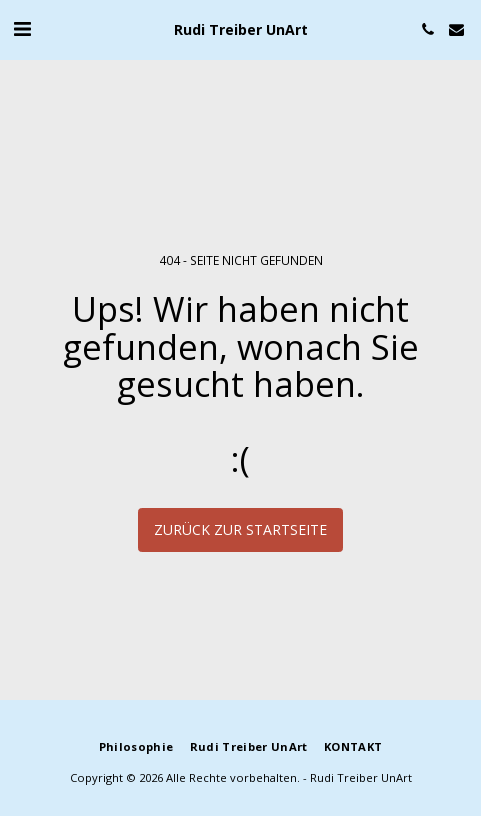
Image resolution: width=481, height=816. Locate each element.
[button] (22, 28)
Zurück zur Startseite (240, 529)
